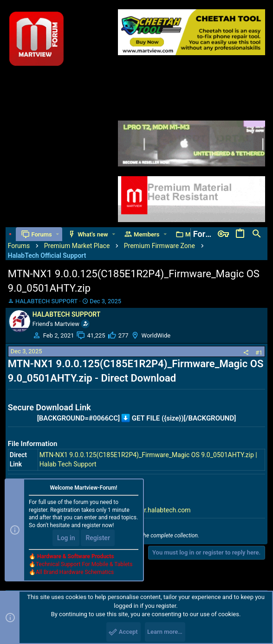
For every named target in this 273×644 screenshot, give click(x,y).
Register (98, 538)
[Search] (257, 234)
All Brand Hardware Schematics (75, 572)
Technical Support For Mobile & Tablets (84, 564)
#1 (259, 353)
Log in (66, 538)
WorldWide (156, 335)
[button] (57, 234)
